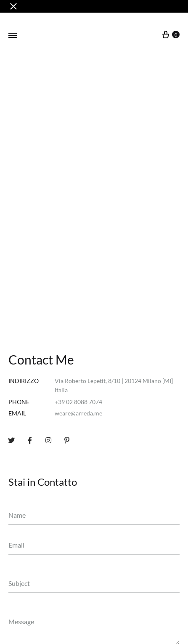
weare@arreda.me (78, 413)
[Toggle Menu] (13, 35)
